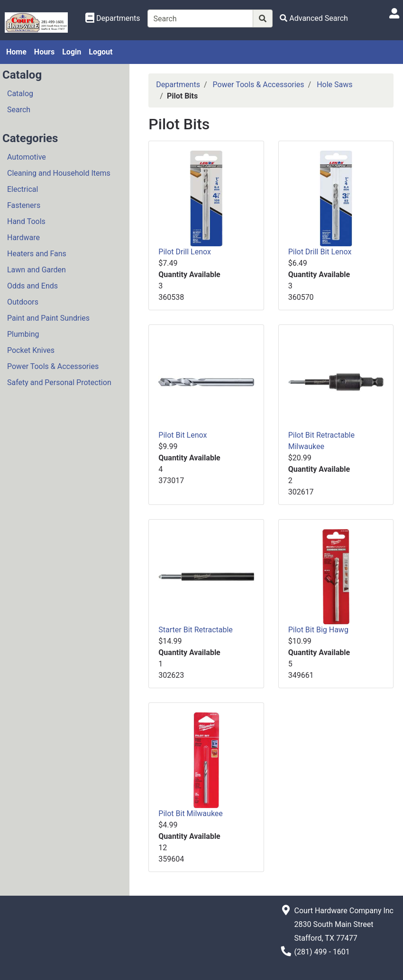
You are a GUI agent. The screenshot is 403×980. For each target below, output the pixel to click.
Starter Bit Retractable (195, 630)
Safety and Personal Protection (59, 382)
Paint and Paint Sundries (48, 318)
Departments (178, 85)
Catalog (20, 94)
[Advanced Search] (314, 18)
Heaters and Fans (37, 254)
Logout (101, 52)
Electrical (23, 189)
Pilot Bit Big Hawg (318, 630)
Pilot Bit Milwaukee (190, 814)
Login (72, 52)
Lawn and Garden (37, 270)
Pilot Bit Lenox (183, 435)
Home (16, 52)
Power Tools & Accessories (53, 366)
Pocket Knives (31, 350)
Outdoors (23, 302)
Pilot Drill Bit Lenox (320, 252)
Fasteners (24, 205)
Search (19, 110)
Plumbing (23, 334)
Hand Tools (26, 221)
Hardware (23, 238)
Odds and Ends (32, 286)
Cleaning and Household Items (59, 173)
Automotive (27, 157)
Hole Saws (334, 85)
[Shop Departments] (113, 18)
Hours (44, 52)
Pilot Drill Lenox (185, 252)
